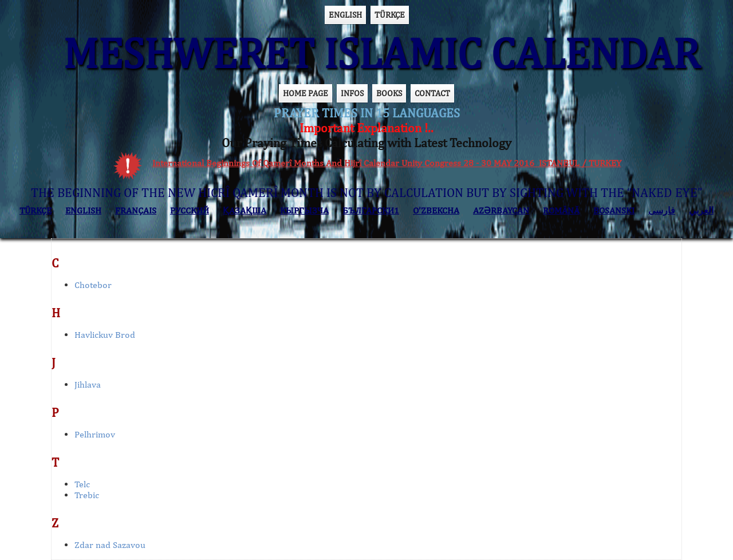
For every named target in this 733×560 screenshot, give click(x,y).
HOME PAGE (306, 93)
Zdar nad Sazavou (110, 545)
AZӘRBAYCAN (501, 210)
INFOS (352, 93)
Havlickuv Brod (105, 335)
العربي (701, 210)
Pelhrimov (95, 434)
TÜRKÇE (390, 15)
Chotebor (93, 285)
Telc (82, 484)
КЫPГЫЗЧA (304, 210)
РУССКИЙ (190, 210)
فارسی (662, 210)
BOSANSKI (614, 210)
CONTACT (432, 93)
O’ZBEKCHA (436, 210)
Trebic (87, 495)
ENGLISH (345, 15)
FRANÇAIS (136, 210)
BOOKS (389, 93)
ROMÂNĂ (561, 210)
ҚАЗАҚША (245, 210)
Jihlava (88, 384)
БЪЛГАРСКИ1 (371, 210)
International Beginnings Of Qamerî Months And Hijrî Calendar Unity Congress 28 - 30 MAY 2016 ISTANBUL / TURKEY (387, 163)
